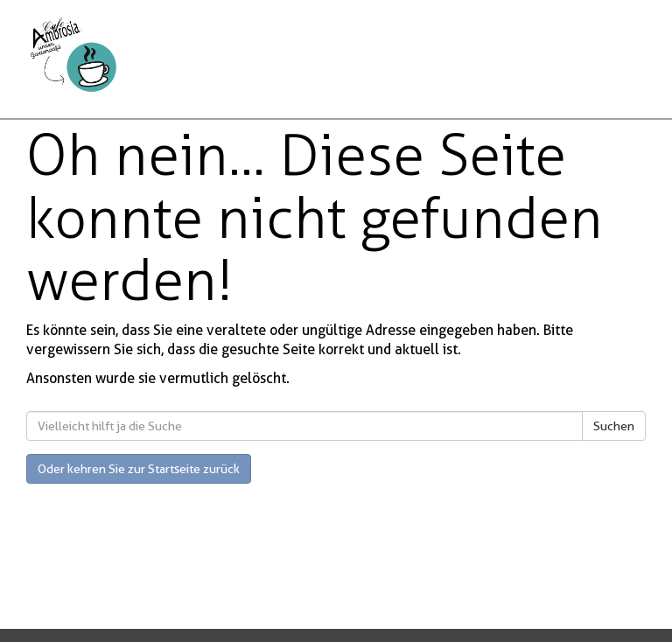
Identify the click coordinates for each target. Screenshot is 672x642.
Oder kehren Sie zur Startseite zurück (139, 469)
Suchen (614, 426)
